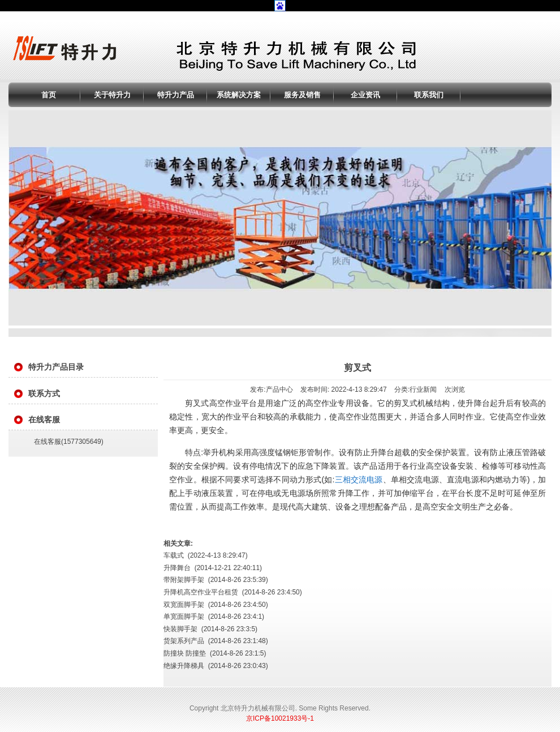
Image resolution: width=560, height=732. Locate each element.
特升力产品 (176, 95)
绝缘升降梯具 (184, 666)
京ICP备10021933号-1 (280, 718)
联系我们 (429, 95)
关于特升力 (112, 95)
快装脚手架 (180, 629)
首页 (49, 95)
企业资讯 (365, 95)
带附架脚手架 (184, 580)
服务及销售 (302, 95)
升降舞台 (177, 568)
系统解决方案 (239, 95)
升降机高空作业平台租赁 (201, 592)
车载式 (174, 555)
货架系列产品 (184, 641)
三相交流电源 (358, 480)
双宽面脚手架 (184, 605)
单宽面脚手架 (184, 617)
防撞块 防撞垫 (185, 653)
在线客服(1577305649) (69, 442)
